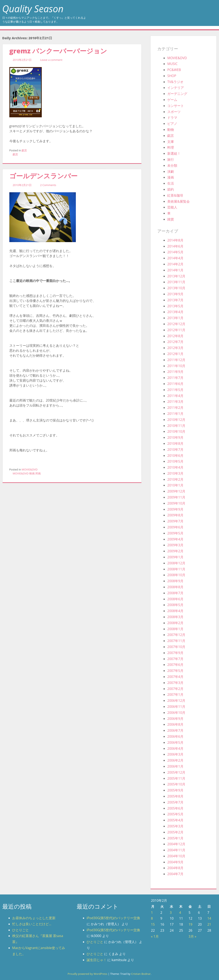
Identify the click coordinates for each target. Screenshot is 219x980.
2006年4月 (175, 748)
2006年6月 (175, 736)
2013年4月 (175, 312)
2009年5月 (175, 533)
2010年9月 (175, 437)
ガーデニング (177, 94)
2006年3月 (175, 754)
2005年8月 (175, 796)
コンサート (176, 106)
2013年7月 (175, 300)
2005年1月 (175, 838)
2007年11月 (176, 641)
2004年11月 (176, 850)
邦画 (38, 473)
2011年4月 (175, 396)
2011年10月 (176, 366)
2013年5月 (175, 306)
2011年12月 (176, 360)
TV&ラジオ (175, 82)
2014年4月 (175, 258)
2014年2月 (175, 264)
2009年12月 (176, 491)
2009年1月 (175, 557)
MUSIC (172, 64)
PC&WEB (174, 70)
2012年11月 (176, 330)
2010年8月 (175, 443)
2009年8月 (175, 515)
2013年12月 (176, 276)
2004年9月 (175, 862)
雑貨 (171, 219)
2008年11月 (176, 569)
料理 (171, 147)
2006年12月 (176, 701)
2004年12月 (176, 844)
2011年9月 (175, 372)
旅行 (171, 159)
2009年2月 (175, 551)
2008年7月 (175, 593)
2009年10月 (176, 503)
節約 (171, 189)
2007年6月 (175, 665)
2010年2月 (175, 479)
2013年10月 (176, 288)
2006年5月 (175, 742)
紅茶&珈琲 (175, 195)
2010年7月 (175, 450)
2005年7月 (175, 802)
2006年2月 (175, 760)
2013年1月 (175, 318)
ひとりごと (21, 930)
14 (209, 918)
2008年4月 (175, 611)
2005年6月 (175, 808)
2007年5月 (175, 671)
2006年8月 (175, 724)
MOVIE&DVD (30, 469)
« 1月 (155, 936)
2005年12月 (176, 772)
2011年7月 (175, 378)
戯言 (24, 150)
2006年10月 (176, 713)
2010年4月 (175, 467)
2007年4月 (175, 677)
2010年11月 (176, 426)
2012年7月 (175, 342)
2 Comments (48, 185)
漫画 (171, 177)
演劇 (171, 171)
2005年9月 (175, 790)
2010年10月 (176, 431)
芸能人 (172, 207)
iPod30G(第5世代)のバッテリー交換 (113, 918)
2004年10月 (176, 856)
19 (190, 924)
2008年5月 (175, 605)
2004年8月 (175, 868)
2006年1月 (175, 766)
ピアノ (172, 124)
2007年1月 (175, 695)
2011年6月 (175, 384)
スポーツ (174, 112)
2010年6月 (175, 456)
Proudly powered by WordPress (87, 974)
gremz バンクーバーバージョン (58, 51)
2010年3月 (175, 473)
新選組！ (174, 153)
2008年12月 (176, 563)
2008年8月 (175, 587)
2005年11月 (176, 778)
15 (153, 924)
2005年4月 (175, 820)
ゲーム (172, 100)
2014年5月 (175, 252)
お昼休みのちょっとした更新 (34, 918)
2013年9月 (175, 294)
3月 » (192, 936)
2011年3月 (175, 402)
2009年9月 (175, 509)
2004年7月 (175, 874)
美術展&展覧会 (178, 201)
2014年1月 (175, 270)
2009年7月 (175, 521)
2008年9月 (175, 581)
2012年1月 (175, 354)
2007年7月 (175, 659)
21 (209, 924)
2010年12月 (176, 420)
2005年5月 (175, 814)
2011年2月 (175, 408)
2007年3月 (175, 683)
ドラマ (172, 118)
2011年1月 (175, 414)
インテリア (176, 88)
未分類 (172, 165)
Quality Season (33, 9)
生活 (171, 183)
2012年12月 (176, 324)
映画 (32, 473)
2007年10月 (176, 647)
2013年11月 (176, 282)
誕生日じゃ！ (97, 960)
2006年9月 (175, 719)
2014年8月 (175, 240)
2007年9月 (175, 653)
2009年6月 (175, 527)
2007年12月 (176, 635)
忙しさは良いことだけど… (32, 924)
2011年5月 (175, 390)
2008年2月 (175, 623)
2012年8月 (175, 336)
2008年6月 (175, 599)
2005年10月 (176, 784)
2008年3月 (175, 617)
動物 (171, 130)
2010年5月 (175, 461)
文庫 (171, 142)
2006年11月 (176, 707)
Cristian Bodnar (141, 974)
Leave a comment (51, 60)
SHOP (172, 76)
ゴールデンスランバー (43, 176)
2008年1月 (175, 629)
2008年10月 (176, 575)
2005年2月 (175, 832)
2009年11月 (176, 497)
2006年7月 (175, 730)
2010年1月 (175, 485)
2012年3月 (175, 348)
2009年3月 (175, 545)
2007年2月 (175, 689)
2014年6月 (175, 246)
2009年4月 (175, 539)
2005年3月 (175, 826)
